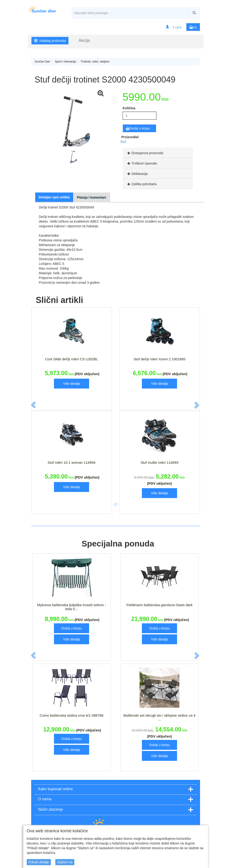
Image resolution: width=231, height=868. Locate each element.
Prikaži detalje (39, 862)
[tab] (158, 153)
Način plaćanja (51, 809)
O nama (45, 799)
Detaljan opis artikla (54, 197)
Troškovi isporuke (142, 163)
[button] (174, 27)
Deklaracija (137, 174)
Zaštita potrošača (141, 184)
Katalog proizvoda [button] (50, 41)
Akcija (84, 40)
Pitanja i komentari (91, 197)
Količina (129, 108)
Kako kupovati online (56, 789)
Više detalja (72, 384)
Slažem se (65, 862)
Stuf (123, 142)
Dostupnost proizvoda (145, 153)
